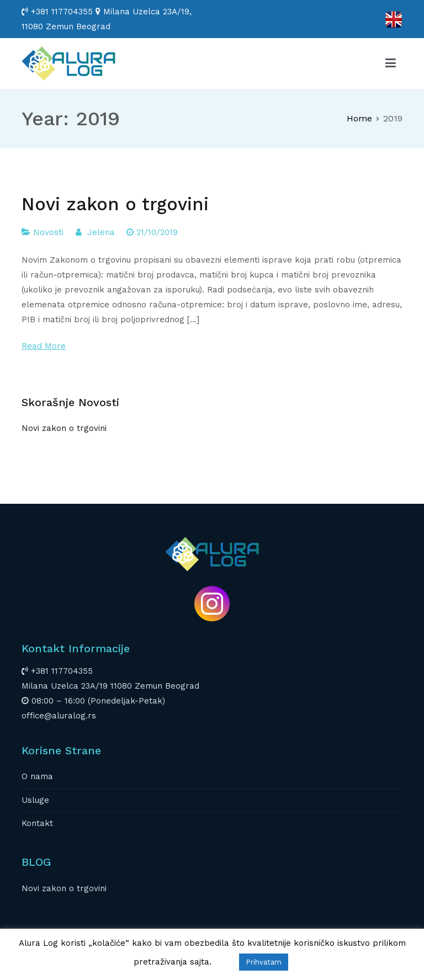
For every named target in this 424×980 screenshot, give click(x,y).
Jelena (101, 232)
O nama (37, 776)
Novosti (48, 232)
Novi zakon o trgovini (115, 204)
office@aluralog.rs (59, 716)
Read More (44, 346)
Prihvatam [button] (264, 962)
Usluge (35, 800)
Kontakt (37, 823)
